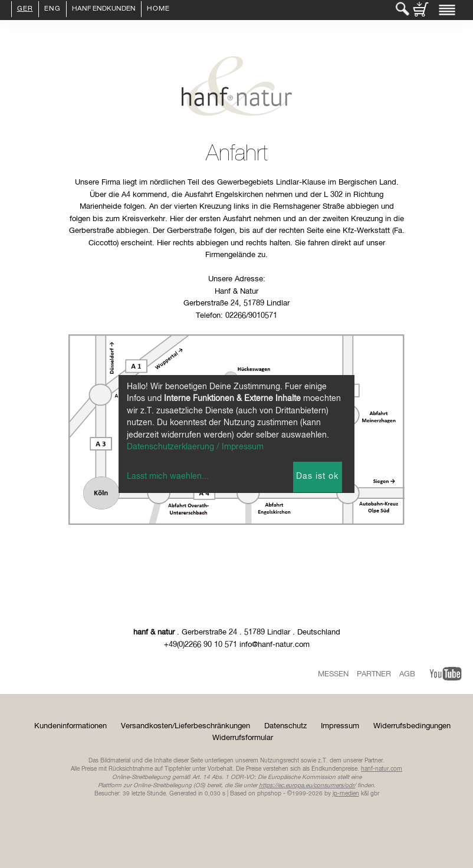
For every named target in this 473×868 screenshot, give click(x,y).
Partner (374, 674)
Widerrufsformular (243, 738)
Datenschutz (285, 726)
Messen (333, 674)
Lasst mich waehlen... (168, 476)
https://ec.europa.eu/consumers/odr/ (307, 785)
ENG (52, 9)
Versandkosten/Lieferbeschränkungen (185, 726)
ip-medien (346, 794)
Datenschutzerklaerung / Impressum (195, 447)
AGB (407, 674)
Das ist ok (317, 476)
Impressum (340, 726)
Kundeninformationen (70, 726)
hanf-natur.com (382, 769)
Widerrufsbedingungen (412, 726)
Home (158, 9)
